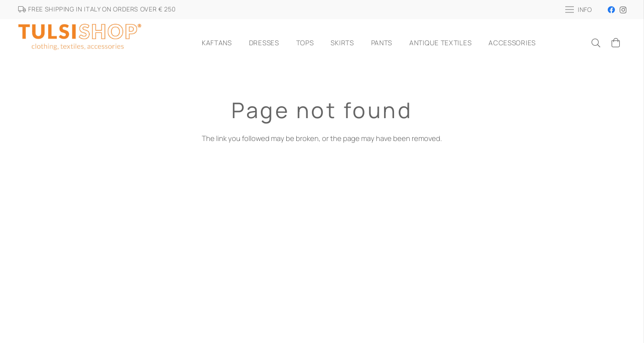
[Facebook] (611, 10)
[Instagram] (623, 10)
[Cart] (616, 43)
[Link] (80, 43)
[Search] (596, 43)
